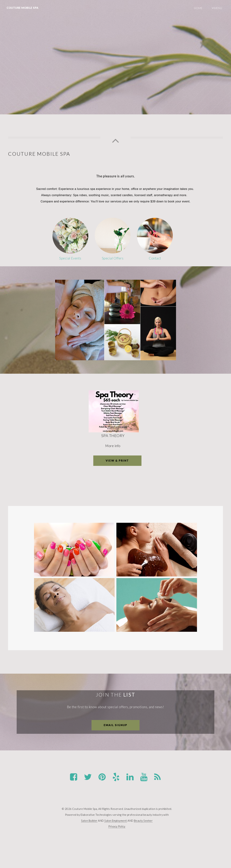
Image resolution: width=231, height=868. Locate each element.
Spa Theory (114, 436)
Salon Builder (89, 821)
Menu (218, 8)
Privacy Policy (117, 826)
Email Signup (115, 725)
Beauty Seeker (143, 821)
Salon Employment (116, 821)
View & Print (117, 460)
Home (198, 8)
